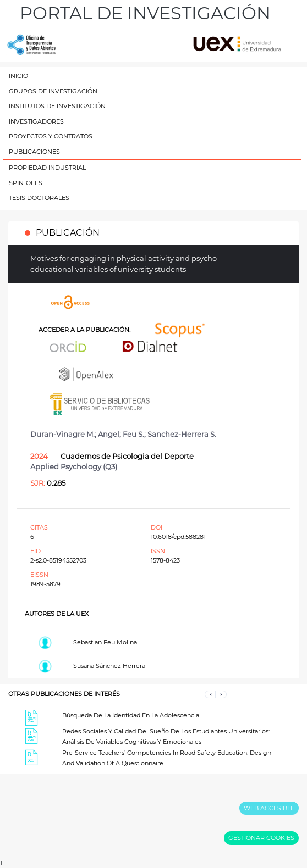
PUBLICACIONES (34, 152)
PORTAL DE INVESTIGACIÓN (145, 13)
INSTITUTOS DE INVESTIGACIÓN (57, 106)
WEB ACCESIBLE (269, 808)
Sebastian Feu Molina (105, 642)
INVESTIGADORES (36, 121)
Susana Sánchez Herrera (109, 666)
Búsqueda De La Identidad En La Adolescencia (131, 715)
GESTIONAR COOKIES (261, 838)
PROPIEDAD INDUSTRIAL (47, 168)
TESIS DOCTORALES (39, 198)
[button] (210, 694)
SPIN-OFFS (26, 183)
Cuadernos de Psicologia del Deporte (127, 456)
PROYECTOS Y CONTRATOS (51, 136)
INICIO (18, 76)
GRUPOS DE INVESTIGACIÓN (53, 91)
